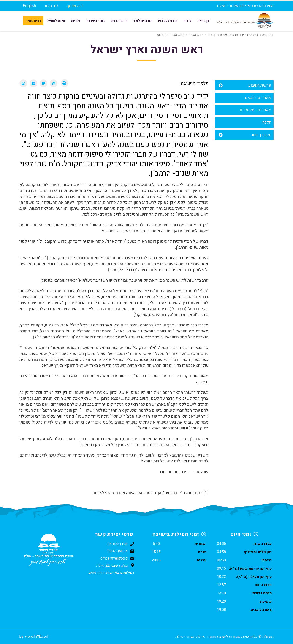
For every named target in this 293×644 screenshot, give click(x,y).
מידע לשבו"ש (168, 21)
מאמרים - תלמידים (255, 110)
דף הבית (203, 21)
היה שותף (75, 6)
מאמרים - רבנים (258, 98)
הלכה (267, 122)
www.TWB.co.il (37, 636)
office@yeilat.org (114, 558)
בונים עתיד (33, 21)
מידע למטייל (56, 21)
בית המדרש (119, 21)
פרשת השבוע (229, 35)
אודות (187, 21)
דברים (212, 35)
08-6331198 (118, 544)
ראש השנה (196, 35)
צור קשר (51, 6)
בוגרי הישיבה (96, 21)
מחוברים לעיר (143, 21)
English (30, 6)
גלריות (76, 21)
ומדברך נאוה (261, 135)
